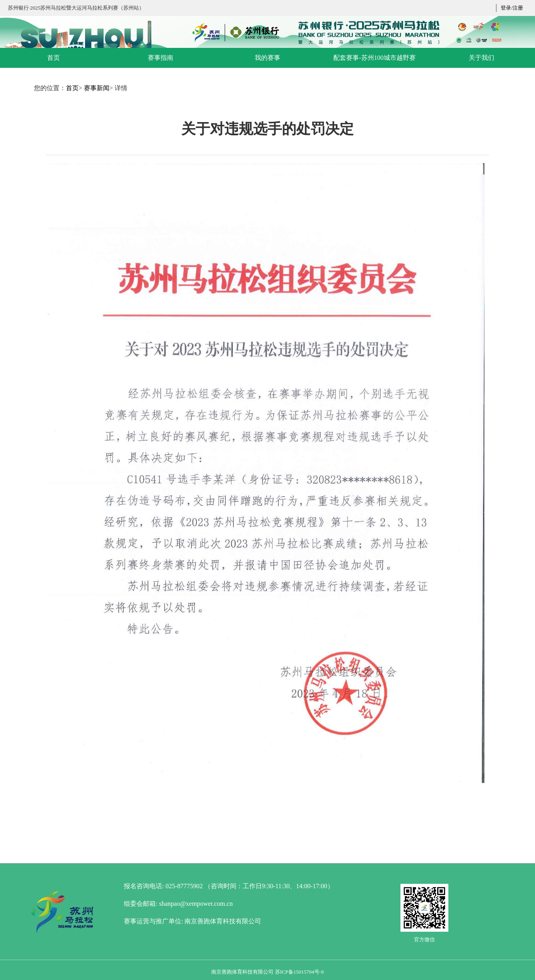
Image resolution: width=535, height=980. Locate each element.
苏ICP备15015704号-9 (299, 972)
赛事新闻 (97, 88)
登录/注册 (512, 8)
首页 (72, 88)
